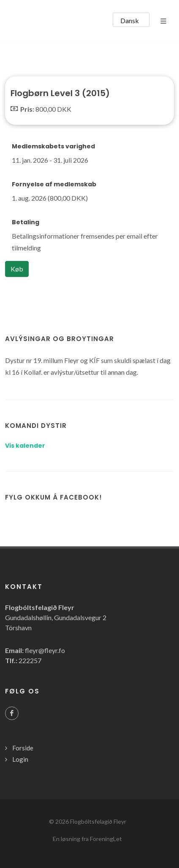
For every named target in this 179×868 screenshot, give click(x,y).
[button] (131, 20)
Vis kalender (25, 446)
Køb (17, 269)
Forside (23, 748)
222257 (30, 660)
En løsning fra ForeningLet (87, 839)
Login (20, 759)
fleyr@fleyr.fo (45, 650)
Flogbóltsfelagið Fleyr (98, 821)
